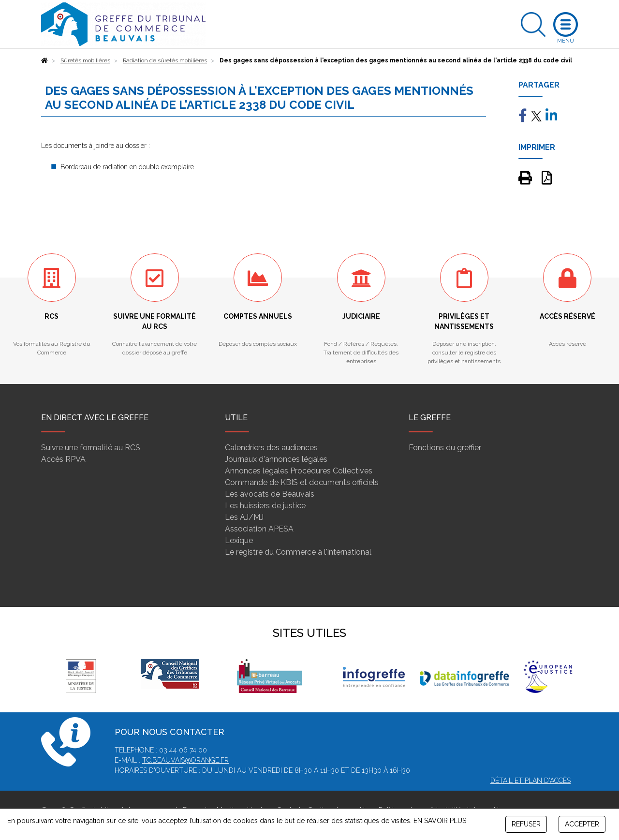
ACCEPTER (582, 824)
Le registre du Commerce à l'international (298, 552)
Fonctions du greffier (445, 448)
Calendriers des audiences (271, 448)
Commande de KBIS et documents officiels (302, 482)
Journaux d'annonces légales (276, 459)
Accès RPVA (63, 459)
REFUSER (526, 824)
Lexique (239, 540)
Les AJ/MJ (244, 517)
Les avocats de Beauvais (270, 494)
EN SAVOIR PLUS (440, 821)
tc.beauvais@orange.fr (185, 760)
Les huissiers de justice (265, 506)
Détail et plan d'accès (531, 781)
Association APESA (259, 529)
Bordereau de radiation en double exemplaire (127, 167)
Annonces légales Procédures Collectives (299, 471)
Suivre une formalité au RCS (91, 448)
